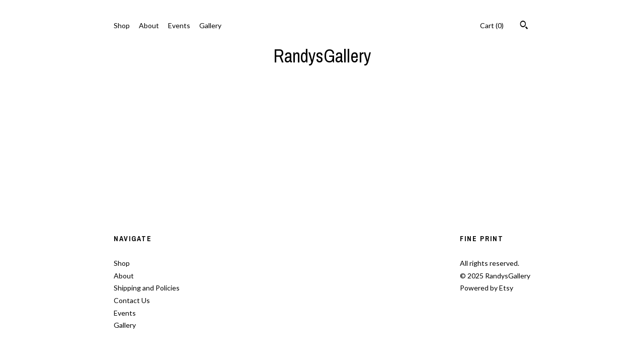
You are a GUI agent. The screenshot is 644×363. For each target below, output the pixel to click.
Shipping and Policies (147, 288)
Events (179, 25)
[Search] (524, 26)
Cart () (492, 25)
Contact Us (132, 300)
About (149, 25)
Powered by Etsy (487, 288)
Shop (122, 25)
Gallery (210, 25)
